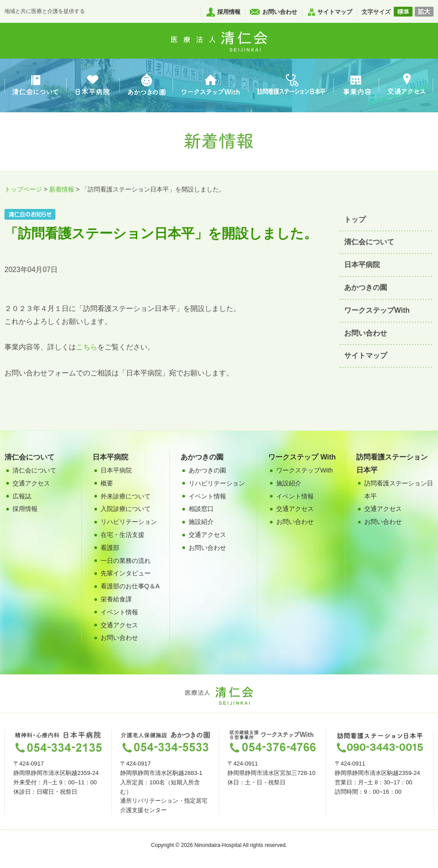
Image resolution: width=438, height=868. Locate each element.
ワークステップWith (377, 310)
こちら (87, 347)
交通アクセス (119, 625)
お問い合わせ (280, 12)
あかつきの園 (366, 287)
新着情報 (62, 189)
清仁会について (369, 242)
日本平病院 (362, 265)
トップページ (23, 189)
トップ (355, 219)
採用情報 (229, 12)
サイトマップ (335, 12)
